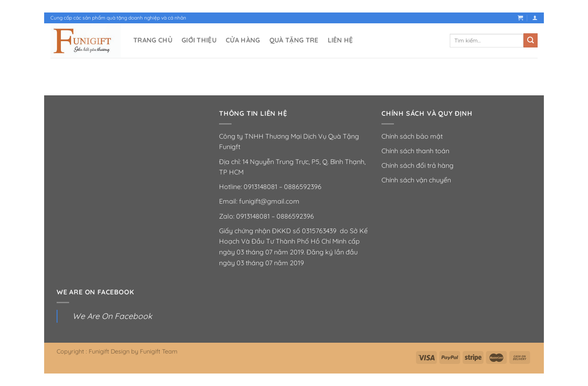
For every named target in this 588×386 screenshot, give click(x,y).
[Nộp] (531, 40)
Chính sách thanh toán (415, 151)
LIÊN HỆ (340, 40)
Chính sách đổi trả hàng (417, 165)
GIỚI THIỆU (199, 40)
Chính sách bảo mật (412, 136)
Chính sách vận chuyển (416, 180)
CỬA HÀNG (243, 40)
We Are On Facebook (95, 292)
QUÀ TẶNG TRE (294, 40)
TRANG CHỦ (153, 40)
